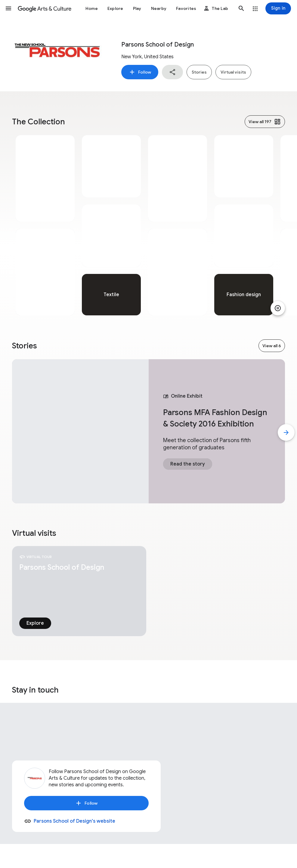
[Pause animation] (278, 308)
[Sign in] (278, 8)
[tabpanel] (45, 225)
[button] (8, 8)
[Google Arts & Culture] (45, 8)
